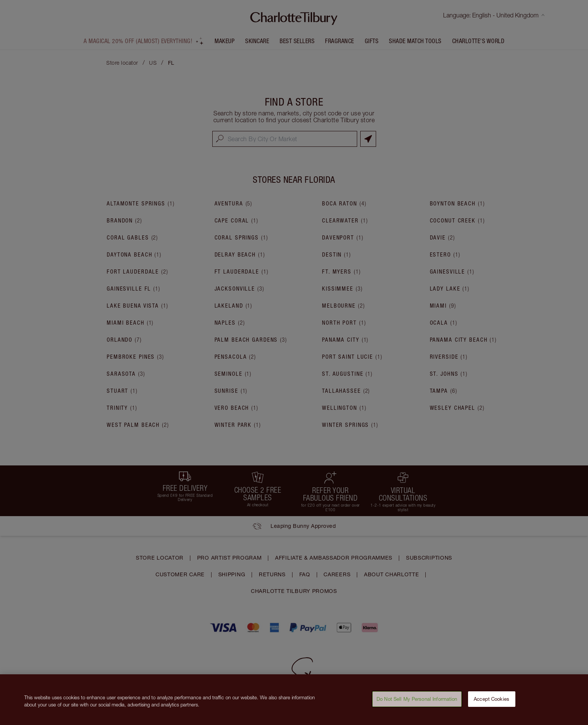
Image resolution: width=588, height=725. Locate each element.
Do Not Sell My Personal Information (417, 704)
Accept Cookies (492, 704)
